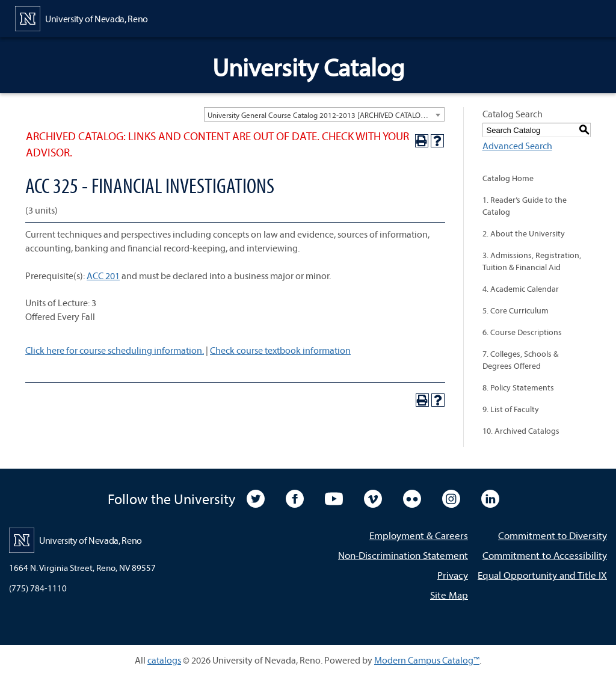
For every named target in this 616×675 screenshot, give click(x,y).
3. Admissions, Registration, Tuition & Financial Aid (532, 261)
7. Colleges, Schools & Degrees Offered (520, 360)
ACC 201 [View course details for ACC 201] (103, 276)
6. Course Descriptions (522, 332)
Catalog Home (508, 178)
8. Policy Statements (518, 387)
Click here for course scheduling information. (115, 350)
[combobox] (324, 114)
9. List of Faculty (511, 409)
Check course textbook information (280, 350)
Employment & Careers (419, 535)
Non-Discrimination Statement (403, 555)
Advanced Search (517, 146)
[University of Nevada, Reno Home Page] (82, 17)
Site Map (449, 595)
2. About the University (524, 233)
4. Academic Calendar (521, 289)
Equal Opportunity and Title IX (542, 575)
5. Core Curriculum (516, 310)
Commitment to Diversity (553, 535)
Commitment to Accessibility (545, 555)
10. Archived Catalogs (521, 431)
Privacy (453, 575)
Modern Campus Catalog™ (427, 660)
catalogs (164, 660)
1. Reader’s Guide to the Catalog (525, 206)
